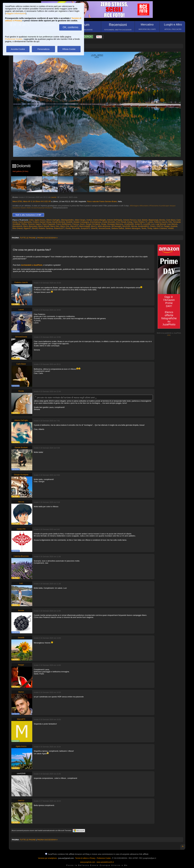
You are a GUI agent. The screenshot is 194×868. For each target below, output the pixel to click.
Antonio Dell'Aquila (115, 220)
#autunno (16, 208)
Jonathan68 (129, 224)
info (169, 335)
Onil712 (160, 226)
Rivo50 (35, 228)
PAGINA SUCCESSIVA (47, 238)
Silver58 (94, 228)
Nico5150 (126, 226)
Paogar (167, 226)
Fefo (170, 222)
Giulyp (104, 224)
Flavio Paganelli (48, 224)
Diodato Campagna (81, 222)
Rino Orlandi (17, 228)
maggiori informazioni (16, 13)
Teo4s (144, 228)
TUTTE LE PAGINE (28, 238)
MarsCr (94, 226)
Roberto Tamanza (46, 228)
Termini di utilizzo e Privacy (85, 858)
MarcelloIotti (17, 226)
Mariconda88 (84, 226)
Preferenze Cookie (14, 39)
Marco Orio (65, 226)
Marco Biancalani (30, 226)
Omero (153, 226)
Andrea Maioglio (99, 220)
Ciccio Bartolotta (25, 222)
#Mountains (144, 206)
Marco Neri (55, 226)
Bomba (162, 220)
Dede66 (69, 222)
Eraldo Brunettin (109, 222)
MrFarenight (116, 226)
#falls (29, 208)
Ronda (68, 228)
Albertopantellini (67, 220)
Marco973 (74, 226)
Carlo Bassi (171, 220)
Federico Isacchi (161, 222)
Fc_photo (149, 222)
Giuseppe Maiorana (115, 224)
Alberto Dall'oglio (53, 220)
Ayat (139, 220)
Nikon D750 (17, 201)
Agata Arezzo (40, 220)
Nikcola (134, 226)
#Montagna (134, 206)
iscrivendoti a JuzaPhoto (32, 265)
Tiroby (150, 228)
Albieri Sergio (80, 220)
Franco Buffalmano (64, 224)
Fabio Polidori (139, 222)
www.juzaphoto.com (88, 862)
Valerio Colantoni (160, 228)
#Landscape (164, 206)
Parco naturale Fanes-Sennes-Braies (102, 201)
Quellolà (174, 226)
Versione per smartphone (47, 858)
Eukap (130, 222)
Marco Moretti (44, 226)
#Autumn (49, 208)
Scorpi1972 (85, 228)
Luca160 (147, 224)
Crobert (36, 222)
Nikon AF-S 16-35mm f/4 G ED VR (37, 201)
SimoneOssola (104, 228)
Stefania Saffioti (118, 228)
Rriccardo (76, 228)
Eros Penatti (121, 222)
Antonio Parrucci (130, 220)
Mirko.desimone (104, 226)
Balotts (145, 220)
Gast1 (82, 224)
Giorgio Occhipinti (93, 224)
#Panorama (154, 206)
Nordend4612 (143, 226)
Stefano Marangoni (133, 228)
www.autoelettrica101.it (105, 862)
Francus (75, 224)
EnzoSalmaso (96, 222)
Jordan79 (138, 224)
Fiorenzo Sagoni (34, 224)
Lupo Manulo (172, 224)
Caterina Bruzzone (21, 556)
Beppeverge (153, 220)
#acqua (172, 206)
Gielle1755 (21, 529)
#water (23, 208)
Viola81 (171, 228)
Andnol (89, 220)
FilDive (24, 224)
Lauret (53, 197)
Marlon (21, 692)
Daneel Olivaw (45, 222)
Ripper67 (27, 228)
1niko (31, 220)
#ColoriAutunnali (38, 208)
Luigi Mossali (161, 224)
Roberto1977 (59, 228)
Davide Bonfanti (59, 222)
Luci (153, 224)
